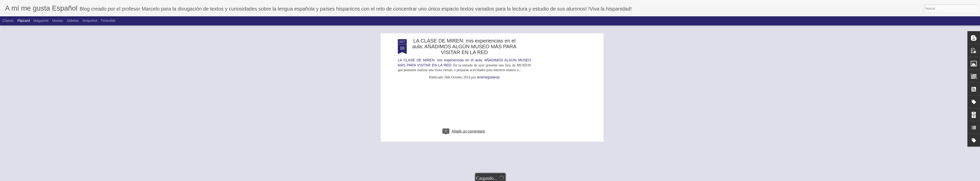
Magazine (41, 21)
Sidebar (73, 21)
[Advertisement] (464, 30)
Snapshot (90, 21)
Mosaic (58, 21)
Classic (8, 21)
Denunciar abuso (532, 178)
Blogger (516, 178)
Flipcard (24, 21)
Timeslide (108, 21)
